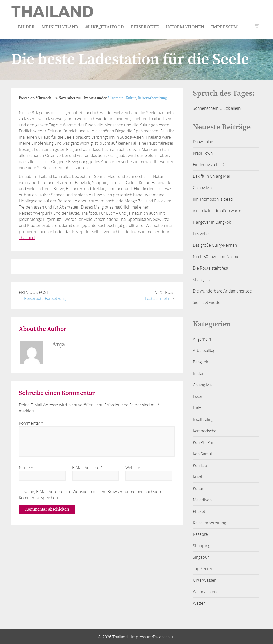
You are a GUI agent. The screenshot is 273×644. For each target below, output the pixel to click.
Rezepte (200, 534)
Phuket (199, 511)
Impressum (224, 27)
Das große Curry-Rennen (215, 245)
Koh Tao (200, 465)
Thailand (52, 12)
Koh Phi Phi (203, 442)
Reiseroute (145, 27)
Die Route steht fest (211, 268)
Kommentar (31, 423)
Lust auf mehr (157, 298)
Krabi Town (203, 153)
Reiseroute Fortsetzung (45, 298)
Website (133, 468)
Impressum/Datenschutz (153, 637)
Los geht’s (201, 234)
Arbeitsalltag (204, 350)
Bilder (26, 27)
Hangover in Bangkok (212, 222)
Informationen (185, 27)
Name (26, 468)
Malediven (202, 500)
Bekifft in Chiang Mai (211, 176)
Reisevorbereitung (152, 98)
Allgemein (116, 98)
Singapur (201, 557)
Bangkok (200, 362)
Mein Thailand (60, 27)
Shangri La (202, 280)
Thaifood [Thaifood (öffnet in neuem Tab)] (27, 238)
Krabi (197, 477)
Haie (197, 408)
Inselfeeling (203, 419)
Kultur (131, 98)
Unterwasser (204, 580)
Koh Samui (202, 454)
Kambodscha (204, 431)
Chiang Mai (203, 188)
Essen (198, 396)
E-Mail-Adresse (87, 468)
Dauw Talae (203, 142)
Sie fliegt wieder (207, 302)
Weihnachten (205, 592)
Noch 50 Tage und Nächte (216, 257)
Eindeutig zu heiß (208, 165)
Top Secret (202, 569)
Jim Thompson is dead (213, 199)
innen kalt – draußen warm (217, 211)
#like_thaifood (105, 27)
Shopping (201, 546)
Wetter (199, 603)
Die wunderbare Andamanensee (222, 291)
